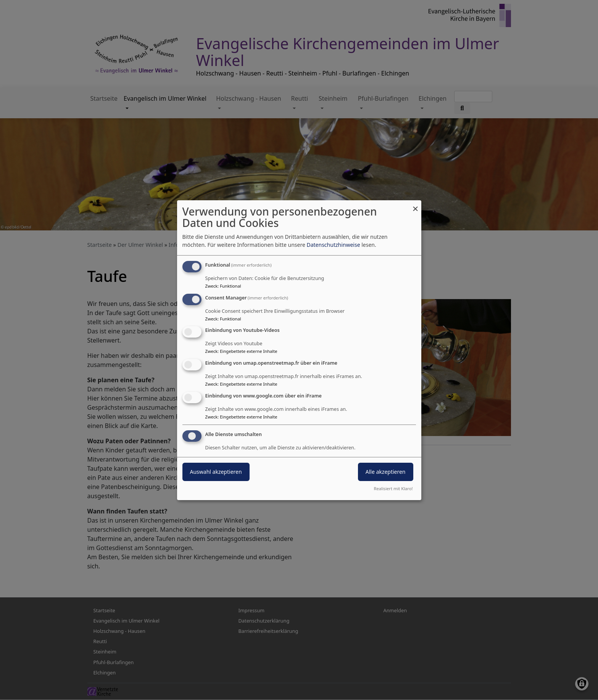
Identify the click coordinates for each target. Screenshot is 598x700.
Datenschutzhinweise (333, 245)
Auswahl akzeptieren (216, 472)
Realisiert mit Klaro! (393, 488)
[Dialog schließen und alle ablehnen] (416, 205)
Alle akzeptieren (386, 472)
